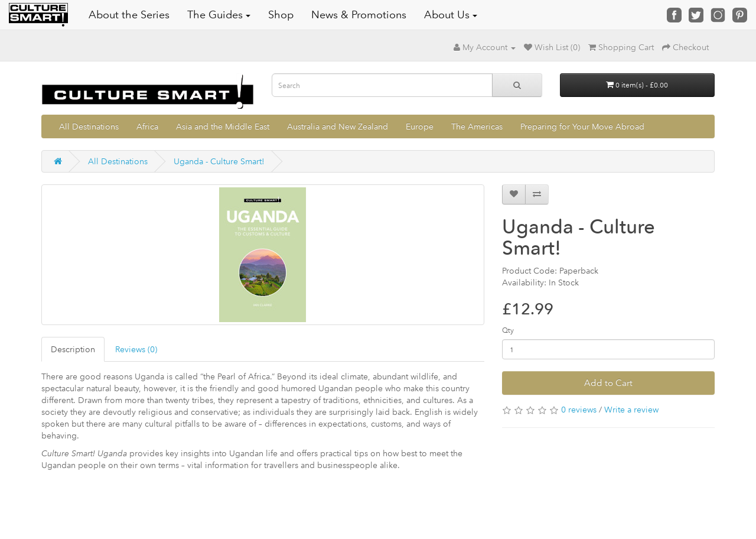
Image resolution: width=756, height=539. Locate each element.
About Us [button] (451, 15)
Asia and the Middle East (223, 126)
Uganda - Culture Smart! (219, 161)
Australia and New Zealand (338, 126)
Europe (420, 126)
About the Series (129, 15)
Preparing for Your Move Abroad (582, 126)
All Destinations (89, 126)
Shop (281, 15)
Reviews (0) (136, 349)
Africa (147, 126)
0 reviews (579, 410)
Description (73, 349)
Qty (508, 330)
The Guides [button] (219, 15)
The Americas (477, 126)
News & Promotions (359, 15)
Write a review (631, 410)
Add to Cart (608, 383)
